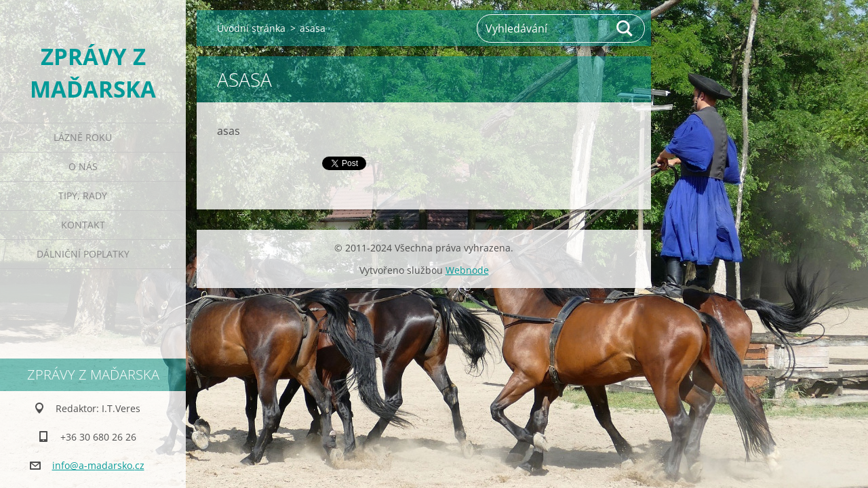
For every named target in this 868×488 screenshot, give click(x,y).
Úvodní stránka (251, 28)
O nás (83, 166)
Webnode (467, 270)
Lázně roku (83, 137)
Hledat (625, 28)
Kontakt (83, 225)
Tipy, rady (83, 196)
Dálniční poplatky (83, 254)
